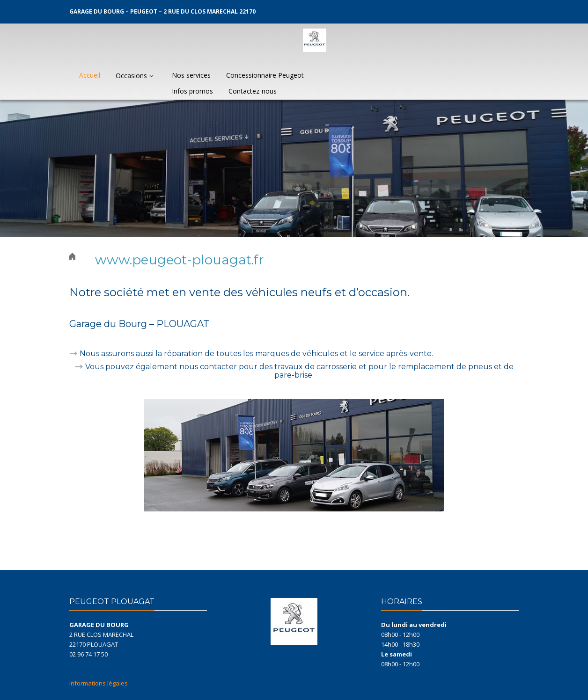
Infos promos (192, 91)
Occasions (136, 76)
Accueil (90, 75)
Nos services (191, 75)
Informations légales (99, 683)
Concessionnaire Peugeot (265, 75)
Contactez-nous (253, 91)
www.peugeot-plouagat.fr (180, 260)
